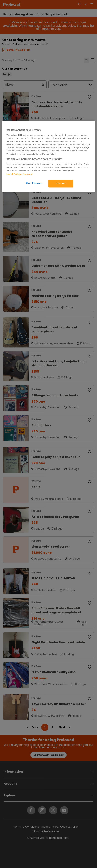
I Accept (61, 184)
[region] (48, 157)
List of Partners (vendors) (19, 174)
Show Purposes (34, 183)
